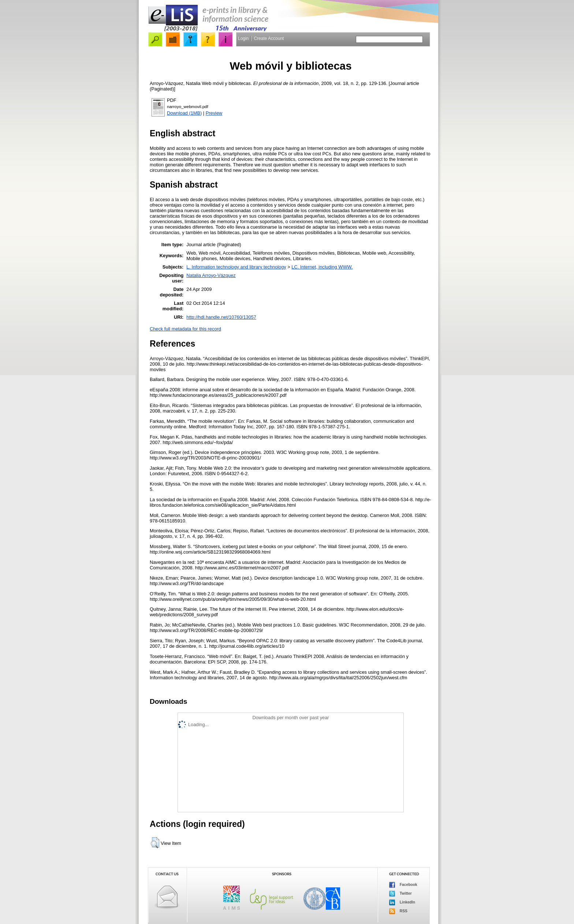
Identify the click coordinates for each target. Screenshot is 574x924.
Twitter (400, 894)
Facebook (403, 885)
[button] (155, 843)
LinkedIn (402, 902)
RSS (398, 911)
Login (243, 38)
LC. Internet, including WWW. (322, 267)
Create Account (269, 38)
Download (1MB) (184, 113)
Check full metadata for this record (185, 329)
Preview (214, 113)
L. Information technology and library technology (236, 267)
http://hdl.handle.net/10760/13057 (221, 317)
